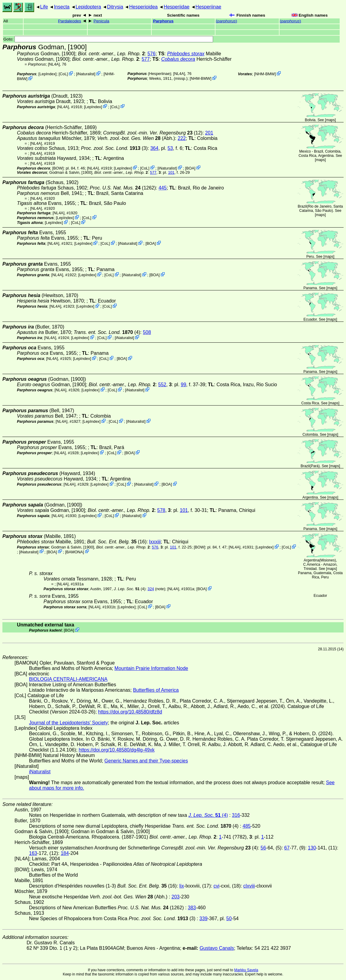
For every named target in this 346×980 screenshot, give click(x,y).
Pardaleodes (70, 21)
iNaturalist (86, 74)
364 (154, 148)
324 (151, 589)
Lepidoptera (88, 7)
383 (192, 908)
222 (182, 138)
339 (204, 919)
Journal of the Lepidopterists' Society (68, 723)
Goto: (108, 39)
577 (146, 59)
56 (263, 848)
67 (287, 848)
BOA (190, 168)
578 (161, 510)
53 (170, 148)
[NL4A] (54, 64)
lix (182, 886)
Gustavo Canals (217, 948)
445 (163, 188)
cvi (216, 886)
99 (183, 385)
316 (236, 815)
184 (65, 853)
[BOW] (58, 168)
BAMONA (74, 552)
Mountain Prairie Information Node (151, 668)
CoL (63, 74)
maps (330, 120)
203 (176, 897)
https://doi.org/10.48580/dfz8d (130, 712)
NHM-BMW (200, 78)
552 (162, 385)
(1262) (123, 188)
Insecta (62, 7)
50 (229, 919)
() (226, 21)
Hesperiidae (177, 7)
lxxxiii (155, 542)
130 (312, 848)
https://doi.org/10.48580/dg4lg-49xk (117, 750)
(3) (114, 148)
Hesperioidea (143, 7)
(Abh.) (136, 138)
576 (152, 54)
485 (247, 826)
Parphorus (163, 21)
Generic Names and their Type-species (146, 761)
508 (147, 332)
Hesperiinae (208, 7)
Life (44, 7)
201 (209, 133)
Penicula (101, 21)
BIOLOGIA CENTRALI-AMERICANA (68, 679)
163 (33, 853)
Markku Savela (246, 970)
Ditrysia (115, 7)
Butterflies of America (156, 690)
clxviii (249, 886)
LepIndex (48, 74)
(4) (107, 332)
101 (171, 172)
